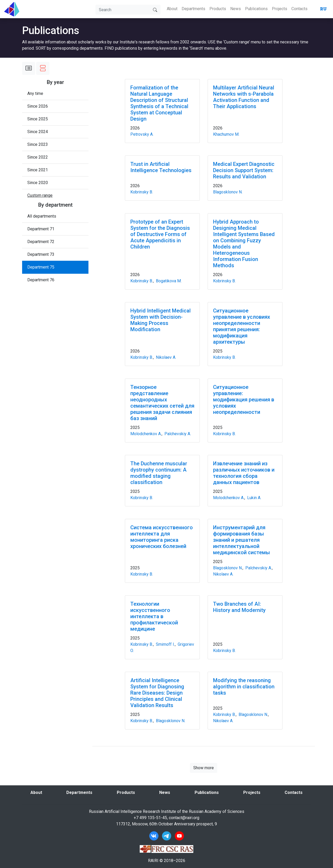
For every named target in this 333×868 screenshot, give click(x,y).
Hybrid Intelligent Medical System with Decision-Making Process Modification (161, 320)
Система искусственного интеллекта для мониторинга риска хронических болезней (162, 537)
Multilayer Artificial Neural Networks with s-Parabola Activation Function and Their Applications (244, 97)
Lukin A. (254, 498)
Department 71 (41, 229)
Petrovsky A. (142, 134)
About (172, 9)
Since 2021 (38, 170)
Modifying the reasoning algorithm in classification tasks (244, 687)
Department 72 (41, 242)
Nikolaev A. (166, 357)
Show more (204, 768)
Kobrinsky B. (142, 192)
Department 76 (41, 280)
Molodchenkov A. (146, 434)
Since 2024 (38, 132)
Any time (35, 93)
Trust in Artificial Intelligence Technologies (161, 167)
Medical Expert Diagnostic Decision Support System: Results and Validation (244, 170)
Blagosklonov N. (228, 192)
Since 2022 (38, 157)
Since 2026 (38, 106)
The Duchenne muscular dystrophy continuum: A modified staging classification (159, 473)
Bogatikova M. (169, 281)
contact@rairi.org (184, 818)
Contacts (299, 9)
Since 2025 (38, 119)
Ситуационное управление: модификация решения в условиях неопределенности (244, 400)
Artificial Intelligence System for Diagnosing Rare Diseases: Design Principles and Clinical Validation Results (157, 693)
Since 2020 (38, 183)
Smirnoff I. (165, 644)
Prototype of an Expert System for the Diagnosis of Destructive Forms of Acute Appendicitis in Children (160, 234)
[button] (40, 195)
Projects (280, 9)
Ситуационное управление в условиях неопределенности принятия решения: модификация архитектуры (242, 326)
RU (323, 9)
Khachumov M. (226, 134)
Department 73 (41, 254)
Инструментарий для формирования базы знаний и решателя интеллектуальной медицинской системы (242, 540)
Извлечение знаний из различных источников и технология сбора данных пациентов (244, 473)
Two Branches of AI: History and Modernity (239, 607)
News (236, 9)
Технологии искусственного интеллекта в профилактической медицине (154, 616)
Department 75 (41, 267)
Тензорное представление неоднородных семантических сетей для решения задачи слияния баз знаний (162, 403)
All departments (42, 216)
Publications (256, 9)
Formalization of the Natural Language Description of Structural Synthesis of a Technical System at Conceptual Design (159, 103)
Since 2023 (38, 144)
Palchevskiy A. (178, 434)
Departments (193, 9)
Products (218, 9)
